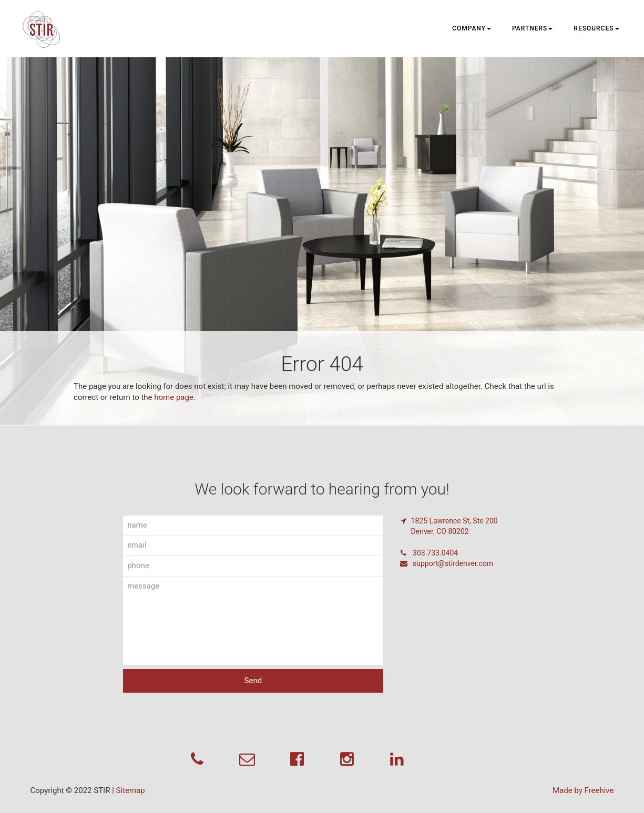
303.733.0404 (429, 553)
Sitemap (131, 790)
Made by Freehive (583, 790)
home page (174, 397)
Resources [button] (596, 28)
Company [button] (472, 28)
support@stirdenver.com (446, 563)
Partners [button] (532, 28)
